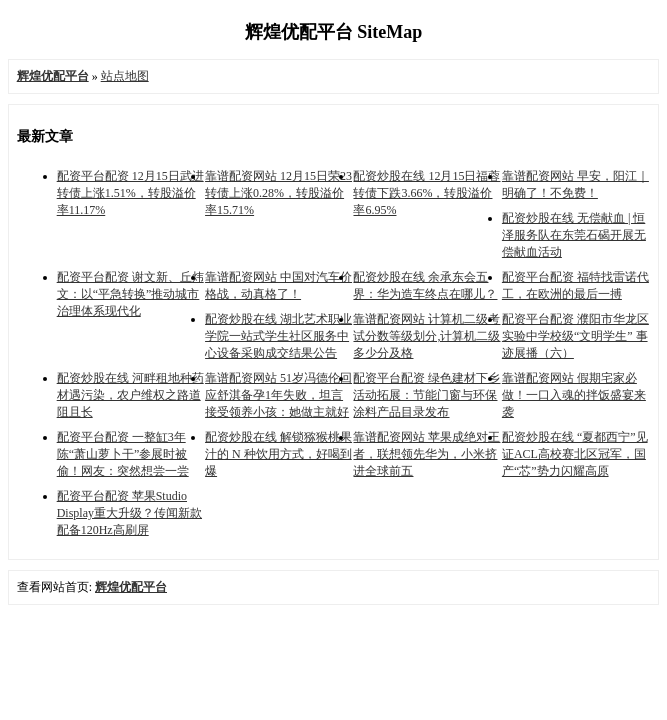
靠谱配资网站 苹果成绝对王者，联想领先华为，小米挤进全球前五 (426, 454)
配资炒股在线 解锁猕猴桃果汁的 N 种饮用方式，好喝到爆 (278, 454)
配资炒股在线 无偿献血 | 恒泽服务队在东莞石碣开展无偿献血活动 (574, 235)
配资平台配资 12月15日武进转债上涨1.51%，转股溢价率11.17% (130, 193)
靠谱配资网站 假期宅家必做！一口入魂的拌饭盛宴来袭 (574, 395)
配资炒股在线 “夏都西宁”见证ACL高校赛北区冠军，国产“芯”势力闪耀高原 (575, 454)
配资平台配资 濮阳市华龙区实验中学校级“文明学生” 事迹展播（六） (575, 336)
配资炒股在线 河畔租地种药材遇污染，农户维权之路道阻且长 (130, 395)
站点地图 (125, 76)
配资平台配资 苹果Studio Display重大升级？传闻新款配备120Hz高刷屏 (129, 513)
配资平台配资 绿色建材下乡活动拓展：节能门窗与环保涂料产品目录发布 (426, 395)
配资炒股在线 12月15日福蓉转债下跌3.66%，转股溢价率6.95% (426, 193)
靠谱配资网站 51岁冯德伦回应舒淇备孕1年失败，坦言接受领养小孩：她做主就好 (278, 395)
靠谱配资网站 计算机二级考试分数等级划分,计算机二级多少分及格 (426, 336)
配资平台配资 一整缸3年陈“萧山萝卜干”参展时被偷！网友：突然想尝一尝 (123, 454)
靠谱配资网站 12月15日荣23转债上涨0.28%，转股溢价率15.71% (278, 193)
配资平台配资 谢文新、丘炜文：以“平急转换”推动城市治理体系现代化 (130, 294)
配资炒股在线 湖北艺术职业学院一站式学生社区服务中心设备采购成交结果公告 (278, 336)
